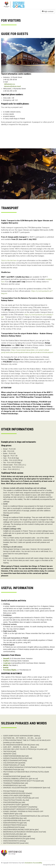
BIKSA (6, 665)
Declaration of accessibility (33, 863)
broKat (6, 668)
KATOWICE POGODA (28, 136)
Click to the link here (9, 261)
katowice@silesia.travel (12, 86)
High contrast (48, 11)
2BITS (53, 865)
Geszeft (6, 659)
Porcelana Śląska (10, 670)
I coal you (7, 663)
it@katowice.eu (10, 84)
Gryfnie (6, 661)
